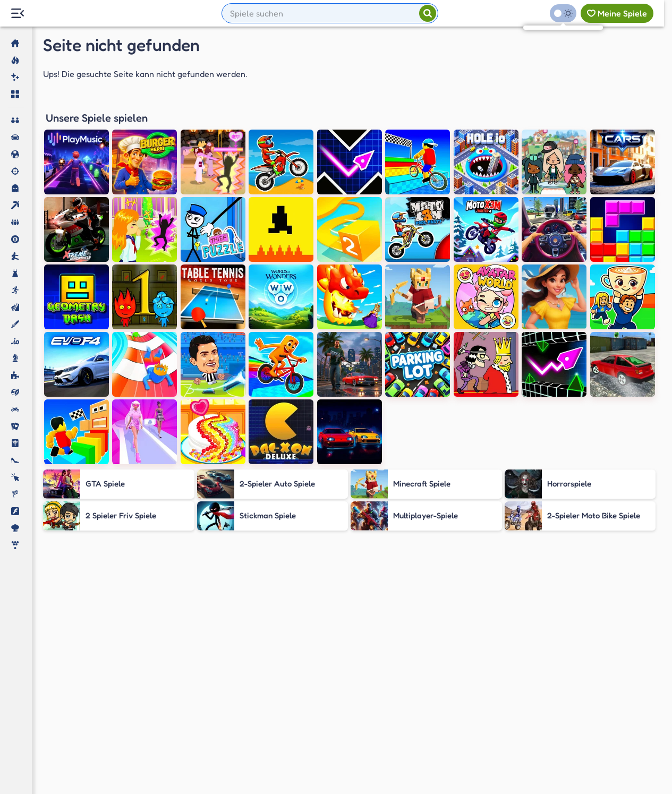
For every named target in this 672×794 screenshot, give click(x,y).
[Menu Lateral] (17, 14)
